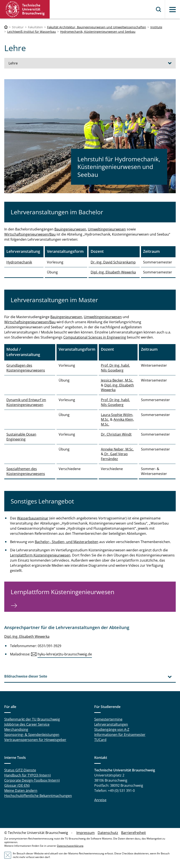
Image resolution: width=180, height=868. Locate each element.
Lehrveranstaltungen (111, 724)
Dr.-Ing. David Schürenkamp (113, 262)
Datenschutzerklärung (70, 846)
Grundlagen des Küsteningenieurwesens (26, 368)
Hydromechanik (19, 262)
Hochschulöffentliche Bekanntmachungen (38, 796)
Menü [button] (173, 10)
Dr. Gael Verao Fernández (114, 456)
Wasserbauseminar (33, 518)
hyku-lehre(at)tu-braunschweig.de (65, 654)
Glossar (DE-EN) (17, 785)
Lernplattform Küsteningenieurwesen (40, 555)
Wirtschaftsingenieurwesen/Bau (30, 234)
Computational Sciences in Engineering (95, 337)
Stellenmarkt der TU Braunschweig (32, 719)
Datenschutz (108, 833)
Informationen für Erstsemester (120, 735)
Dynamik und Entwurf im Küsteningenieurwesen (26, 402)
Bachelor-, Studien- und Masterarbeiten (67, 542)
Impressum (86, 833)
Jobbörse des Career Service (27, 724)
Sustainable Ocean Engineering (21, 437)
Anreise (100, 800)
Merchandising (16, 729)
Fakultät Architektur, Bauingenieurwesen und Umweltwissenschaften (97, 27)
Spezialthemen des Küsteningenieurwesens (26, 471)
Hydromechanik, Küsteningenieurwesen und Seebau (98, 32)
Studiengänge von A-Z (112, 729)
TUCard (100, 740)
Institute (156, 27)
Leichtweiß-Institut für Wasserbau (32, 32)
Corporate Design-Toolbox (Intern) (32, 780)
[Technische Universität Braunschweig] (6, 27)
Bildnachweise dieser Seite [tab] (26, 676)
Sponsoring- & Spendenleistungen (32, 735)
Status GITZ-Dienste (20, 770)
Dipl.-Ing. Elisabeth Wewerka (113, 272)
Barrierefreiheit (134, 833)
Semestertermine (108, 719)
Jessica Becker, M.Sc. (117, 380)
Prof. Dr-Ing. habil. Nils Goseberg (115, 368)
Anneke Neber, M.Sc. (117, 449)
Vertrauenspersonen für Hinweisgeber (35, 740)
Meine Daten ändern (21, 791)
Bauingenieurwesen (70, 229)
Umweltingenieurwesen (107, 229)
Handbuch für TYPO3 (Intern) (28, 775)
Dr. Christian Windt (116, 434)
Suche (159, 9)
